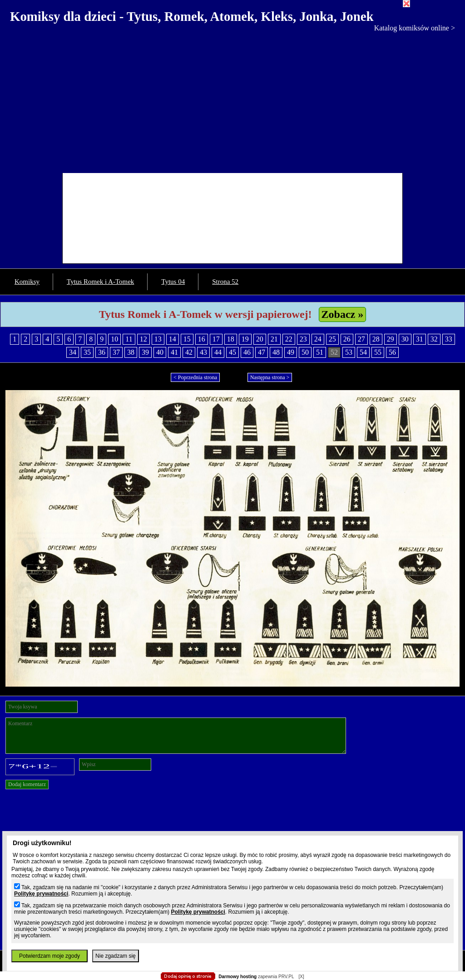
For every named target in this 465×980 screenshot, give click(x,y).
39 (145, 352)
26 (347, 339)
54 (363, 352)
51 (320, 352)
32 (434, 339)
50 (305, 352)
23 (303, 339)
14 (173, 339)
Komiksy (27, 282)
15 (187, 339)
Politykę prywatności (41, 894)
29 (391, 339)
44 (218, 352)
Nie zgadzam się (116, 956)
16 (202, 339)
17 (216, 339)
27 (361, 339)
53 (349, 352)
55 (378, 352)
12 (143, 339)
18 (231, 339)
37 (116, 352)
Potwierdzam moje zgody (49, 956)
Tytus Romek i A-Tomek (100, 282)
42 (189, 352)
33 (449, 339)
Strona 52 (225, 282)
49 (291, 352)
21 (274, 339)
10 (114, 339)
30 (405, 339)
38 (131, 352)
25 (332, 339)
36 (102, 352)
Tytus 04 (173, 282)
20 (260, 339)
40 (160, 352)
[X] (301, 977)
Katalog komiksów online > (415, 28)
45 (232, 352)
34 (73, 352)
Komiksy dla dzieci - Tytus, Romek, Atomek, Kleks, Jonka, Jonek (192, 16)
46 (247, 352)
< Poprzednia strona (195, 377)
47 (262, 352)
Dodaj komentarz (27, 784)
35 (87, 352)
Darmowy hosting (237, 977)
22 (289, 339)
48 (276, 352)
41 (174, 352)
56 (392, 352)
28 (376, 339)
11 (129, 339)
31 (420, 339)
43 (203, 352)
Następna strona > (270, 377)
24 (318, 339)
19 (245, 339)
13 (158, 339)
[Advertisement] (232, 100)
